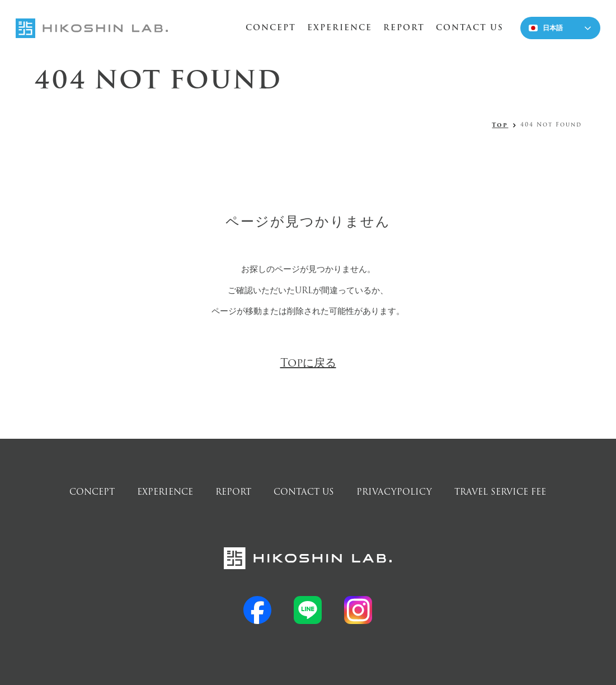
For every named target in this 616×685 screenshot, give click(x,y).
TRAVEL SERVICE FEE (500, 492)
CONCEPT (271, 28)
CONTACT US (470, 28)
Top (500, 125)
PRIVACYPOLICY (394, 492)
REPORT (404, 28)
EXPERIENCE (340, 28)
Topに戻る (308, 363)
